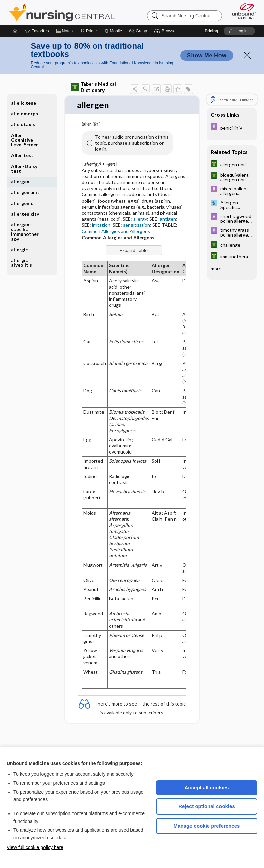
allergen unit (25, 192)
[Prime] (88, 31)
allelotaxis (23, 124)
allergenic (22, 203)
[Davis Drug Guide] (232, 127)
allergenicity (25, 214)
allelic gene (24, 103)
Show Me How (207, 55)
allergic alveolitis (22, 263)
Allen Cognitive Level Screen (25, 140)
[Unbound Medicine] (242, 11)
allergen (20, 182)
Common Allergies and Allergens (116, 231)
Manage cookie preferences (207, 826)
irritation (101, 225)
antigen (168, 219)
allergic (19, 249)
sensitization (137, 225)
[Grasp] (138, 31)
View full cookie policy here (35, 847)
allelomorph (25, 114)
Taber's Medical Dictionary (93, 87)
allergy (140, 219)
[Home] (15, 31)
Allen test (22, 155)
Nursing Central (62, 12)
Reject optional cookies (207, 806)
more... (217, 269)
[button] (166, 31)
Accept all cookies (207, 787)
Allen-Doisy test (24, 168)
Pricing (212, 31)
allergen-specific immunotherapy (25, 232)
